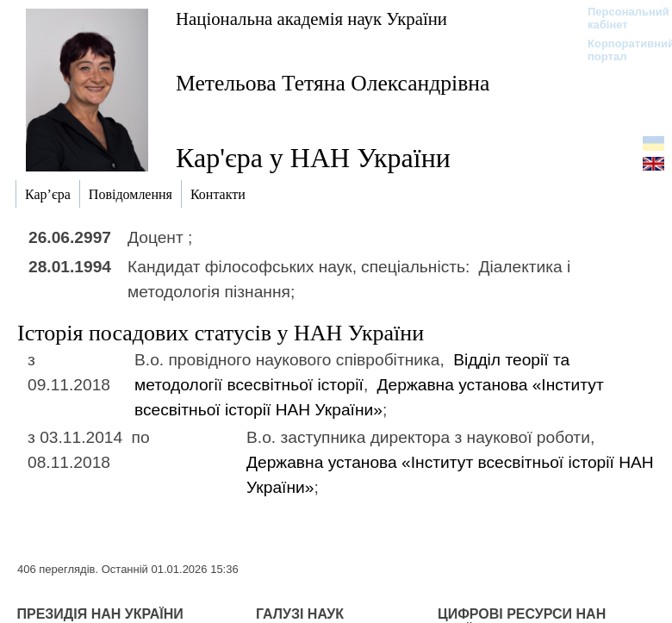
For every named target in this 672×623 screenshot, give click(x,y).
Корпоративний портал (620, 50)
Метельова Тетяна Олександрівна (333, 83)
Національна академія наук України (311, 19)
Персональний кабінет (620, 18)
